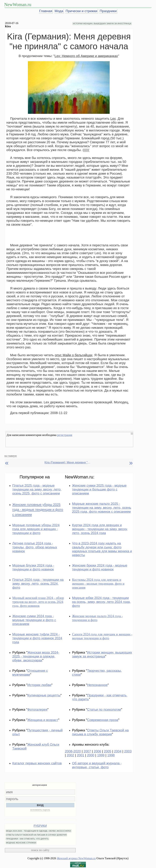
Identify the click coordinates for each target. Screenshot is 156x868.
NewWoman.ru (18, 5)
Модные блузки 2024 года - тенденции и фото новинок (33, 567)
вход (40, 805)
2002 (70, 755)
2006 (97, 751)
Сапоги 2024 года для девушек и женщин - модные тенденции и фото (102, 636)
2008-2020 (73, 751)
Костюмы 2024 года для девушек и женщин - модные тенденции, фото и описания (98, 584)
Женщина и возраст (43, 720)
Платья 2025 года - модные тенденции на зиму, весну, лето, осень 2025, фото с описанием (37, 489)
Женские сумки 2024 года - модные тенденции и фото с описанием (34, 620)
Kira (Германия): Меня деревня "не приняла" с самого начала (68, 462)
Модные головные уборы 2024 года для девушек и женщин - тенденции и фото (36, 529)
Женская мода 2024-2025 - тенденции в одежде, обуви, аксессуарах (36, 656)
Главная (46, 11)
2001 (81, 755)
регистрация (65, 435)
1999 (101, 755)
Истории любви (39, 685)
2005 (108, 751)
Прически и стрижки (81, 11)
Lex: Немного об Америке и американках (86, 56)
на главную (11, 456)
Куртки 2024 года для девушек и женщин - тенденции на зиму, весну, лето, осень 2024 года (100, 529)
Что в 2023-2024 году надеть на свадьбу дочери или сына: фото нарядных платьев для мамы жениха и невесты (102, 549)
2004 (118, 751)
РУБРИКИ (40, 826)
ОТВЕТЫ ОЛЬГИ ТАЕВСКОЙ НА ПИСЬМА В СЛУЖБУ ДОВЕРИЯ (36, 835)
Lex (113, 119)
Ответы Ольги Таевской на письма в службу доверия (100, 732)
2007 (87, 751)
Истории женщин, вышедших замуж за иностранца (102, 654)
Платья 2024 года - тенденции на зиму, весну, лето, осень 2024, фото (38, 584)
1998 (111, 755)
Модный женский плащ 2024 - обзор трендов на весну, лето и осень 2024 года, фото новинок (38, 602)
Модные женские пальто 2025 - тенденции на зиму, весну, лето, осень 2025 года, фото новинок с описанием (102, 508)
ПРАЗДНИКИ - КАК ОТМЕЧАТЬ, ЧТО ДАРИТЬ (27, 839)
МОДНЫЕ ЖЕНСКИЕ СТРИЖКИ (21, 843)
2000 (91, 755)
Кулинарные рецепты (44, 695)
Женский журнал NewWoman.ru (76, 858)
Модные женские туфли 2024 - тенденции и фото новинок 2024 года (37, 638)
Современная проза (103, 720)
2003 (128, 751)
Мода (59, 11)
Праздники (108, 11)
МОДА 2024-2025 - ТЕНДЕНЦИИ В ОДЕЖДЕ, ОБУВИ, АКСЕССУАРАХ (39, 831)
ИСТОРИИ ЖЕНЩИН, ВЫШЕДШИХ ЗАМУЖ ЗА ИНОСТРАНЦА (102, 24)
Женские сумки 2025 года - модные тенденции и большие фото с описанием (99, 489)
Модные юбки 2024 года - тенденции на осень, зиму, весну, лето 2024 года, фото (101, 602)
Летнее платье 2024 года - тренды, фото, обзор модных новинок (35, 547)
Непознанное (97, 685)
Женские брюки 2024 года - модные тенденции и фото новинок (100, 567)
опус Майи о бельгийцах (74, 355)
